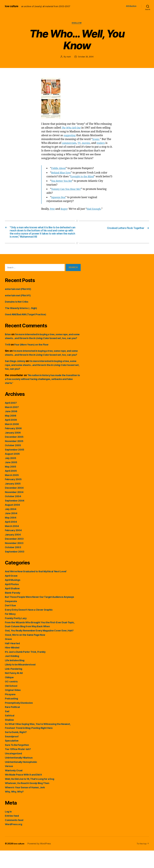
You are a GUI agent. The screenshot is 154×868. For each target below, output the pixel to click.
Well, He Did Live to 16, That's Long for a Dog (32, 796)
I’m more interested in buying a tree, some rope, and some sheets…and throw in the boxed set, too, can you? (42, 348)
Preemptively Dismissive (20, 720)
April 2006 (12, 437)
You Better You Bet (62, 185)
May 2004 (11, 535)
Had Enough (95, 213)
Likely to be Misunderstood (22, 682)
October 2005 (14, 463)
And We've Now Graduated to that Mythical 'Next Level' (39, 589)
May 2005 (11, 484)
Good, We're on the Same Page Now (27, 652)
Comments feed (15, 838)
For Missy (11, 631)
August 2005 (13, 471)
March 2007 (12, 425)
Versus (9, 784)
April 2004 (12, 539)
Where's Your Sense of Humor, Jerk (27, 805)
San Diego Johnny (16, 379)
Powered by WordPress (40, 861)
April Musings (14, 597)
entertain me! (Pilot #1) (19, 305)
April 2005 (11, 488)
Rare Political (13, 725)
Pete (53, 213)
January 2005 (13, 501)
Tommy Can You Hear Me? (67, 193)
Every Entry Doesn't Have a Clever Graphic (31, 627)
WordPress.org (14, 842)
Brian (8, 344)
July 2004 (11, 527)
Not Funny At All (15, 691)
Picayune (11, 712)
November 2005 (15, 459)
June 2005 (12, 480)
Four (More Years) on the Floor (34, 358)
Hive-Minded (13, 665)
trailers (103, 143)
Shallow (77, 23)
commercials (70, 143)
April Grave (12, 593)
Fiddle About (59, 169)
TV (80, 143)
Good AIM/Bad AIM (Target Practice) (28, 324)
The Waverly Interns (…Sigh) (23, 318)
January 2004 (14, 552)
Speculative (12, 758)
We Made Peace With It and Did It (25, 792)
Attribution (131, 6)
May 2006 (11, 433)
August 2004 (13, 522)
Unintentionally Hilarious (20, 775)
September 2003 (15, 569)
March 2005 (12, 493)
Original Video (14, 708)
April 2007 (11, 420)
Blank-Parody (13, 610)
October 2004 (14, 514)
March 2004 (12, 544)
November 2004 (15, 510)
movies (88, 143)
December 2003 (15, 556)
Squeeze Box (59, 202)
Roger (65, 213)
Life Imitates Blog (16, 678)
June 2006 (12, 429)
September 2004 (15, 518)
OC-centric (12, 699)
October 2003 (14, 565)
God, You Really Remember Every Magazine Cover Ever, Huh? (43, 648)
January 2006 (14, 450)
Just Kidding (13, 674)
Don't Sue (11, 623)
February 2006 (14, 446)
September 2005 (15, 467)
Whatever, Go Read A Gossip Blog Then (29, 801)
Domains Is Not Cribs (18, 312)
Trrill (8, 358)
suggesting (70, 136)
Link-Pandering (14, 686)
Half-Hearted (13, 661)
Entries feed (13, 833)
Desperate (11, 619)
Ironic (96, 140)
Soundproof (12, 754)
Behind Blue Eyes (62, 173)
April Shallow (13, 606)
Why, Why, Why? (15, 809)
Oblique (10, 695)
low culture (12, 6)
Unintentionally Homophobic (22, 779)
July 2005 (11, 476)
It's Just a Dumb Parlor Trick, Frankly (27, 669)
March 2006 (12, 442)
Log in (9, 829)
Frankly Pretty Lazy (17, 636)
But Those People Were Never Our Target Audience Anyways (43, 614)
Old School (12, 703)
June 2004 (12, 531)
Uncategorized (14, 771)
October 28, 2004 (86, 57)
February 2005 (14, 497)
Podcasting (12, 716)
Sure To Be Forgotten (18, 762)
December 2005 (15, 454)
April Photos (13, 602)
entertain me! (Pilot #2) (19, 299)
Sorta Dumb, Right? (17, 750)
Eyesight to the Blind (83, 177)
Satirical (10, 733)
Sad (7, 729)
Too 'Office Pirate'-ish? (19, 767)
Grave (9, 657)
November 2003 (15, 561)
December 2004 (15, 505)
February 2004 (14, 548)
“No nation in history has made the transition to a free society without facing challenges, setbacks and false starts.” (38, 397)
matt (68, 57)
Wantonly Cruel (14, 788)
